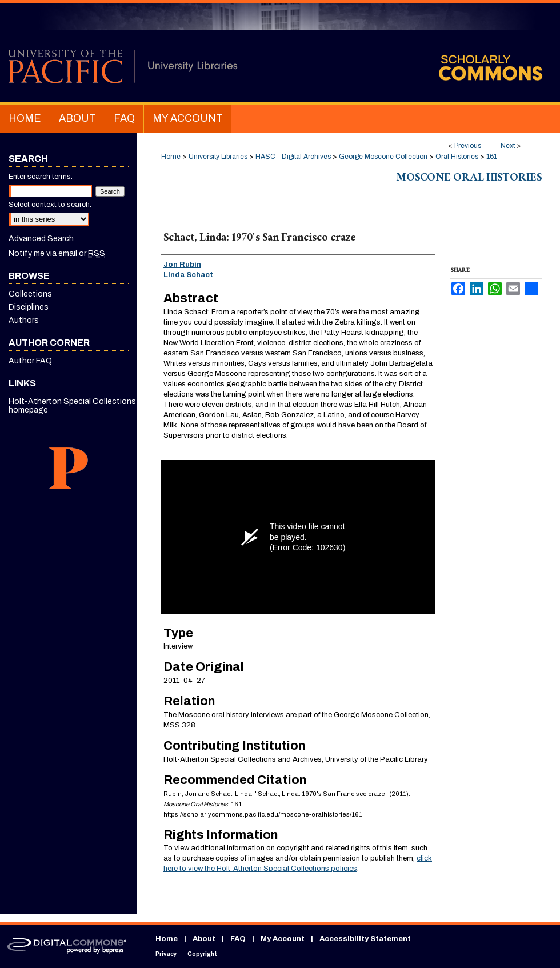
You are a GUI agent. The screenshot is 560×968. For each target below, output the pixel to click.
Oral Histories (457, 157)
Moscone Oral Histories (469, 179)
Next (508, 146)
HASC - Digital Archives (293, 157)
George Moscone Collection (383, 157)
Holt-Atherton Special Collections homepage (72, 406)
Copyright (202, 954)
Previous (468, 146)
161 (492, 157)
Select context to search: (50, 205)
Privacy (166, 954)
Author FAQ (30, 361)
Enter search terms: (41, 177)
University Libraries (218, 157)
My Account (283, 939)
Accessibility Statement (365, 939)
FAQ (238, 939)
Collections (30, 294)
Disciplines (29, 307)
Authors (24, 320)
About (204, 939)
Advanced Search (41, 239)
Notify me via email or (57, 253)
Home (171, 157)
